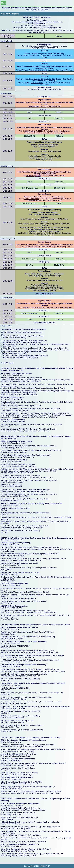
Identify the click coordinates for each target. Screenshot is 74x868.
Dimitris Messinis (37, 83)
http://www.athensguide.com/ (36, 341)
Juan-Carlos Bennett (32, 199)
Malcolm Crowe (29, 307)
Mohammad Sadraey (32, 247)
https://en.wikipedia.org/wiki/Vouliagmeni (33, 356)
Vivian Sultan (34, 56)
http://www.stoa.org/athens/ (16, 341)
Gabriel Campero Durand (38, 70)
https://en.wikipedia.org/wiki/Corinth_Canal (28, 336)
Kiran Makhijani (33, 106)
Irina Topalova (30, 131)
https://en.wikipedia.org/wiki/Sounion (25, 357)
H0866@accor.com (54, 28)
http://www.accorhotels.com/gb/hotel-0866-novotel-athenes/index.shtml (37, 22)
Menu (4, 3)
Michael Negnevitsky (34, 176)
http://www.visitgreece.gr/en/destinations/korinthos (24, 332)
